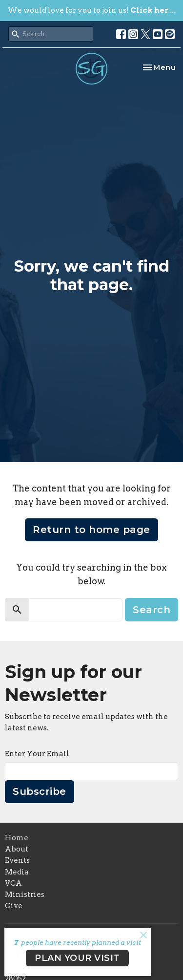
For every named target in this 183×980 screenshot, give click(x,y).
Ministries (25, 895)
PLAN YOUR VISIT (77, 958)
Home (17, 838)
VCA (13, 883)
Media (17, 872)
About (17, 849)
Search (152, 610)
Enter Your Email (37, 754)
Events (17, 860)
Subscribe (40, 791)
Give (14, 906)
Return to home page (91, 530)
